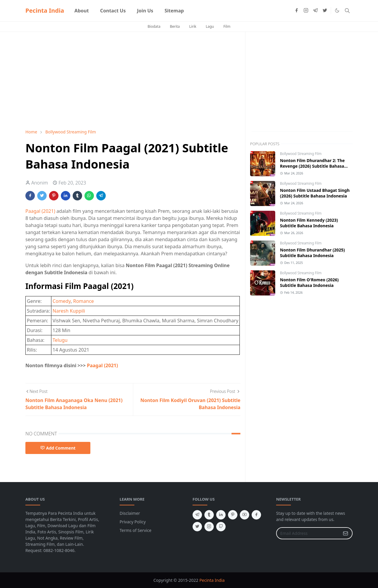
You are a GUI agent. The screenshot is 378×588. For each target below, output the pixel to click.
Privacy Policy (133, 522)
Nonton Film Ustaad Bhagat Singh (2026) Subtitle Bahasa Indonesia (315, 193)
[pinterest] (233, 515)
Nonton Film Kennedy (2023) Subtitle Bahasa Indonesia (309, 223)
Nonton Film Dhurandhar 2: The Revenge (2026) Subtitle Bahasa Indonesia (312, 166)
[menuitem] (82, 11)
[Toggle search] (347, 11)
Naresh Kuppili (69, 311)
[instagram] (306, 11)
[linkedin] (221, 515)
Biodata (154, 26)
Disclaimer (130, 513)
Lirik (193, 26)
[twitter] (325, 11)
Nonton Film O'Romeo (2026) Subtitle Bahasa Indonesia (309, 282)
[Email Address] (308, 533)
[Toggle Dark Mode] (337, 10)
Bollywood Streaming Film (301, 154)
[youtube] (245, 515)
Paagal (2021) (40, 211)
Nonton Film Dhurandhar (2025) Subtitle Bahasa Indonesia (312, 253)
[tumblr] (209, 515)
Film (227, 26)
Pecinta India (45, 10)
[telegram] (315, 11)
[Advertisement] (133, 80)
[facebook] (296, 11)
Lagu (210, 26)
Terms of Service (136, 530)
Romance (84, 301)
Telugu (60, 340)
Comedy (62, 301)
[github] (221, 527)
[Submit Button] (346, 533)
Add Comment (58, 448)
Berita (175, 26)
